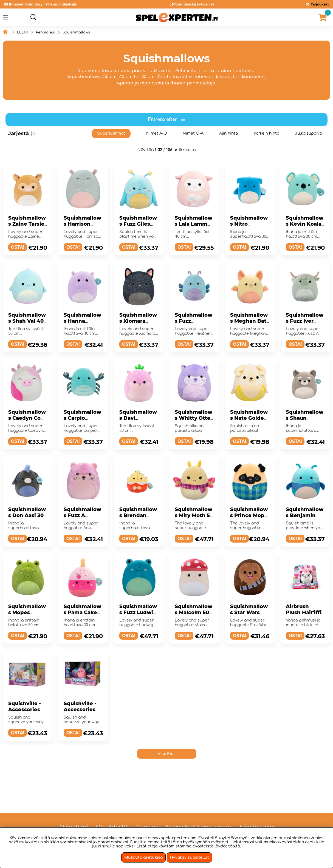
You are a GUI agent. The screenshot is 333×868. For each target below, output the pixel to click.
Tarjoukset (320, 4)
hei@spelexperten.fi (225, 822)
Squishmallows (76, 32)
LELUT (23, 32)
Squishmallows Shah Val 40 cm (27, 321)
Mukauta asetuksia (143, 857)
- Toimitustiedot (256, 808)
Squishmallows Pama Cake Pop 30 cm (82, 612)
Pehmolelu (46, 32)
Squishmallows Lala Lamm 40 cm (194, 224)
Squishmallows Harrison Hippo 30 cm (82, 224)
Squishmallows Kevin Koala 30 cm (305, 224)
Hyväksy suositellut (189, 857)
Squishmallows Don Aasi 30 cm (27, 515)
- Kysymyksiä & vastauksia (197, 808)
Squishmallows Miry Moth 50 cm (194, 515)
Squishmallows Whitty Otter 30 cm (194, 418)
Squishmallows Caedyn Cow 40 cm (27, 418)
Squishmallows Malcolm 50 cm (194, 612)
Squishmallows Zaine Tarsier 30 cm (27, 224)
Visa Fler (166, 754)
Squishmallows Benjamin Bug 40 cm (305, 515)
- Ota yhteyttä (111, 808)
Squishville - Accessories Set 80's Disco (82, 710)
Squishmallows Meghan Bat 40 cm (249, 321)
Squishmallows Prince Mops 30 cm (249, 515)
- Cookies (146, 808)
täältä (234, 846)
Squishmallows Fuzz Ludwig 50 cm (138, 612)
